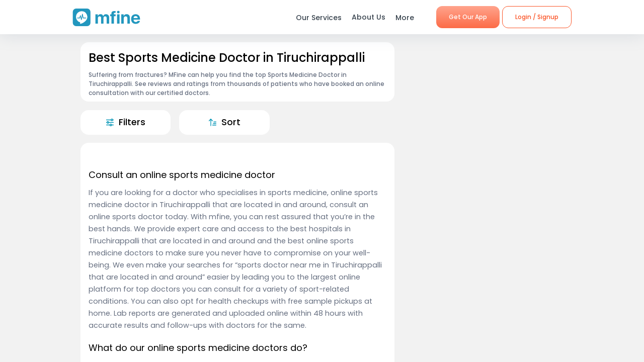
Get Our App (468, 17)
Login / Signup (537, 17)
